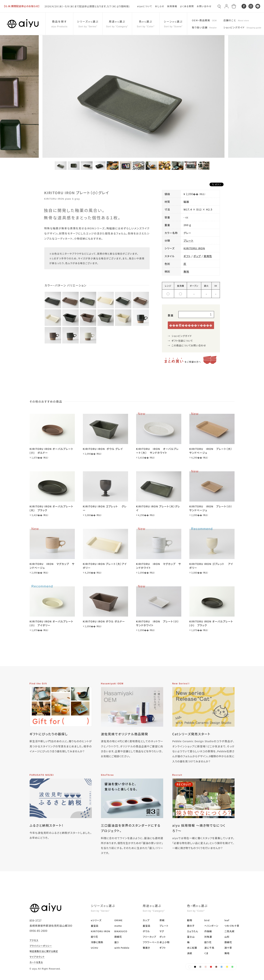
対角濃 (208, 937)
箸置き (146, 948)
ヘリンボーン (211, 926)
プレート (188, 241)
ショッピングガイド (182, 336)
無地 (186, 271)
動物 (190, 920)
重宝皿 (95, 926)
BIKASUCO (121, 931)
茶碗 (162, 920)
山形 (227, 937)
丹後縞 (208, 931)
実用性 (208, 256)
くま (206, 953)
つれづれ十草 (232, 926)
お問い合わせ (204, 6)
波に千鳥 (209, 948)
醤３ (117, 942)
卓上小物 (164, 942)
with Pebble (122, 948)
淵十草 (228, 948)
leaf (227, 920)
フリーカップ (149, 937)
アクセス (34, 940)
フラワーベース (151, 942)
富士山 (191, 937)
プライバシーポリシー (41, 946)
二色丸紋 (230, 931)
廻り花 (94, 937)
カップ (146, 920)
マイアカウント (37, 957)
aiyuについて (145, 6)
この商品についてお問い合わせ (189, 345)
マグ (162, 931)
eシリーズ (96, 920)
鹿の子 (191, 926)
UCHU (95, 948)
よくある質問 (187, 6)
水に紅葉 (192, 948)
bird (207, 920)
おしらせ (160, 6)
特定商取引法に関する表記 (44, 951)
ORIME (118, 920)
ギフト (187, 256)
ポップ (197, 256)
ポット (163, 937)
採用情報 (172, 6)
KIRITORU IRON (194, 248)
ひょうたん (193, 931)
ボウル (146, 931)
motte (118, 926)
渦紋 (190, 953)
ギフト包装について (182, 341)
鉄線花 (118, 937)
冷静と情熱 (97, 942)
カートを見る (36, 962)
